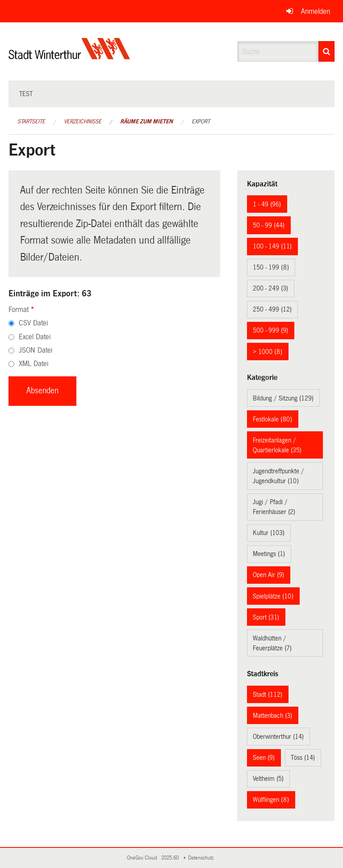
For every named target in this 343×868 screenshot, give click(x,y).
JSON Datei (36, 350)
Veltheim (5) (268, 779)
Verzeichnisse (83, 122)
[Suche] (326, 51)
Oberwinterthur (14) (278, 737)
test (26, 94)
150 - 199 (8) (271, 267)
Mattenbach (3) (272, 716)
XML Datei (33, 364)
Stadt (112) (268, 695)
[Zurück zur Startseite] (69, 56)
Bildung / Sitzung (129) (283, 398)
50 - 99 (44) (269, 225)
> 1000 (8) (268, 352)
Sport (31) (266, 617)
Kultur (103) (269, 533)
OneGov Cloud (143, 858)
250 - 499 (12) (272, 309)
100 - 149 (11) (272, 246)
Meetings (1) (269, 554)
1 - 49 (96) (267, 204)
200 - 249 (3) (270, 288)
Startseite (31, 122)
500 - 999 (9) (270, 330)
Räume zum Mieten (146, 122)
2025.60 (171, 858)
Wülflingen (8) (271, 800)
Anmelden (316, 11)
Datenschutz (202, 858)
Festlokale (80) (272, 419)
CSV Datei (33, 323)
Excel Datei (35, 337)
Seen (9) (264, 758)
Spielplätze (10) (273, 596)
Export (201, 122)
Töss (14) (303, 758)
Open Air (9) (268, 575)
